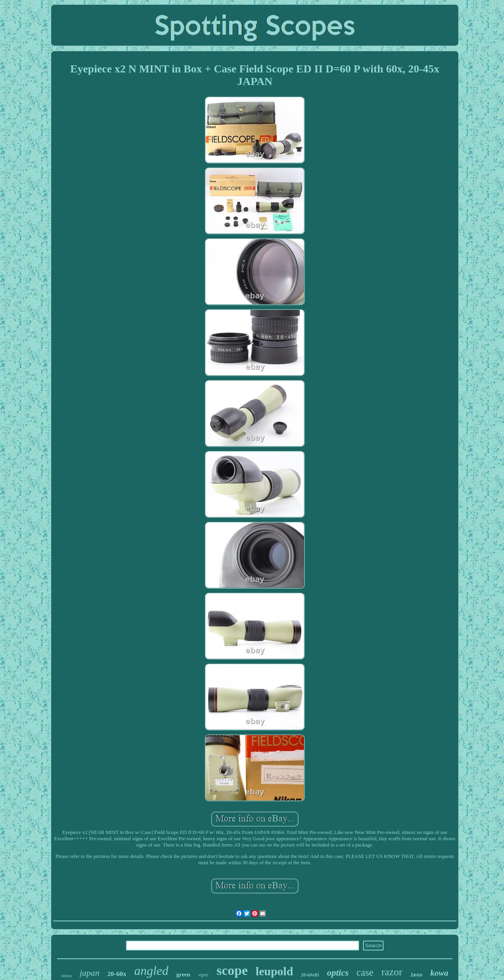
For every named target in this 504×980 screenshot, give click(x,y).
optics (338, 973)
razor (392, 972)
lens (416, 975)
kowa (439, 973)
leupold (274, 971)
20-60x (117, 974)
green (183, 974)
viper (203, 975)
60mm (66, 976)
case (365, 972)
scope (232, 970)
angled (151, 971)
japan (89, 973)
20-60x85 (310, 975)
